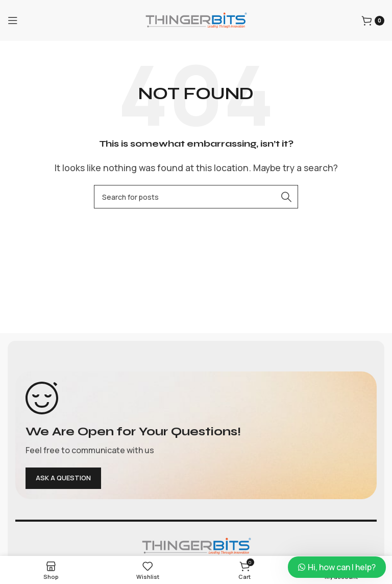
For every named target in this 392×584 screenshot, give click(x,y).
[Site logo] (196, 19)
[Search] (196, 197)
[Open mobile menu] (13, 20)
